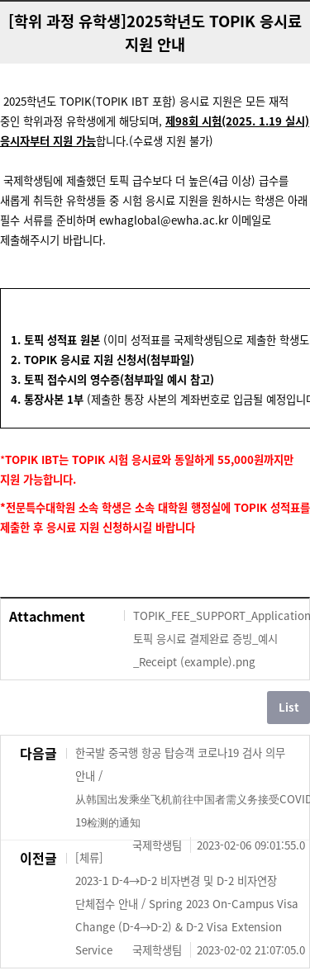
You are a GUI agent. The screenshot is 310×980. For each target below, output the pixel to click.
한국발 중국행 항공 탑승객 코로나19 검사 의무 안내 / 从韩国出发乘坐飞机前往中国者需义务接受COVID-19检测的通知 (190, 789)
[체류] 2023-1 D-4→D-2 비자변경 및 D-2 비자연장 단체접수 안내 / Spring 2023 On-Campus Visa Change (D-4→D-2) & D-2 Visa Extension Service (190, 906)
